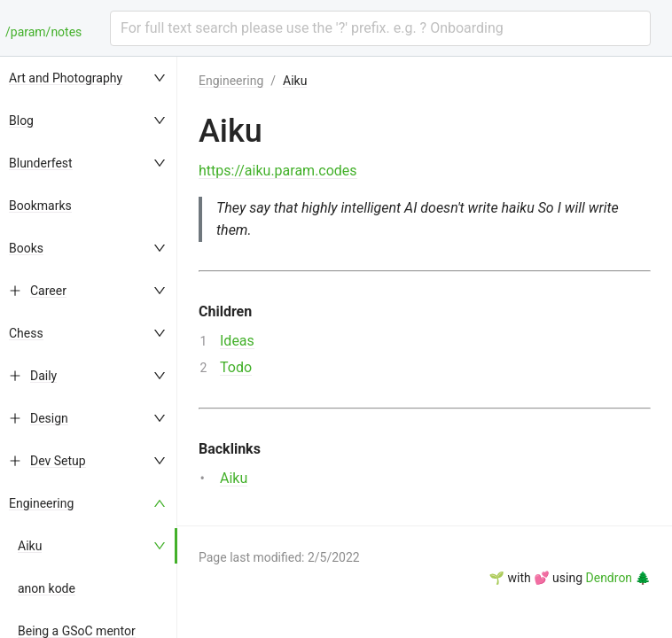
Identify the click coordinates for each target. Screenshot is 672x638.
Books (26, 248)
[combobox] (380, 28)
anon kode (47, 588)
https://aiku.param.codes (278, 171)
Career (48, 291)
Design (49, 418)
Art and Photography (66, 78)
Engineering (41, 503)
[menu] (89, 347)
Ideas (237, 341)
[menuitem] (89, 78)
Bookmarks (40, 206)
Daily (43, 376)
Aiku (30, 546)
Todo (236, 367)
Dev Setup (58, 461)
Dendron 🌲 (618, 578)
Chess (26, 333)
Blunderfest (41, 163)
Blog (21, 121)
